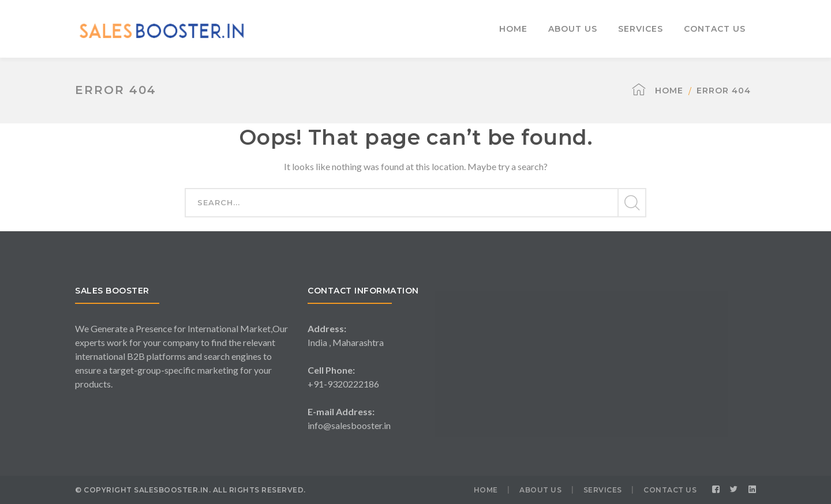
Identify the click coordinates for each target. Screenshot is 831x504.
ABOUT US (540, 490)
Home (669, 91)
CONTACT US (670, 490)
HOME (486, 490)
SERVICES (603, 490)
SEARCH (631, 203)
